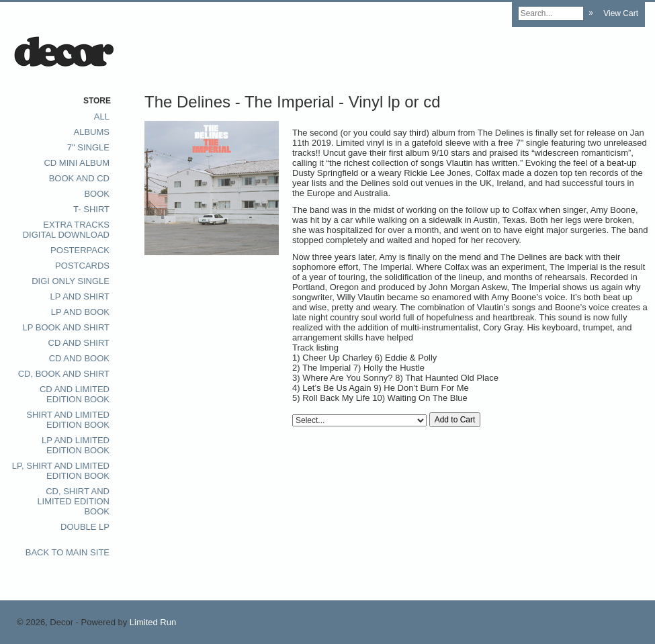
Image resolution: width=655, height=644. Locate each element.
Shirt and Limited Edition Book (68, 420)
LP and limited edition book (76, 445)
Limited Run (153, 622)
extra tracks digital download (66, 230)
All (102, 117)
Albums (92, 132)
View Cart (621, 13)
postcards (82, 266)
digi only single (71, 281)
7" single (88, 147)
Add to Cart (455, 420)
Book (97, 194)
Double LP (85, 527)
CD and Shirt (79, 343)
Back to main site (68, 552)
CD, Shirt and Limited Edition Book (73, 501)
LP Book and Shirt (66, 327)
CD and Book (79, 358)
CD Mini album (77, 163)
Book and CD (79, 178)
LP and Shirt (80, 296)
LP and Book (80, 312)
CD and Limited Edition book (75, 394)
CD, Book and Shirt (64, 374)
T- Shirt (91, 209)
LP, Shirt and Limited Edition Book (61, 471)
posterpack (80, 250)
